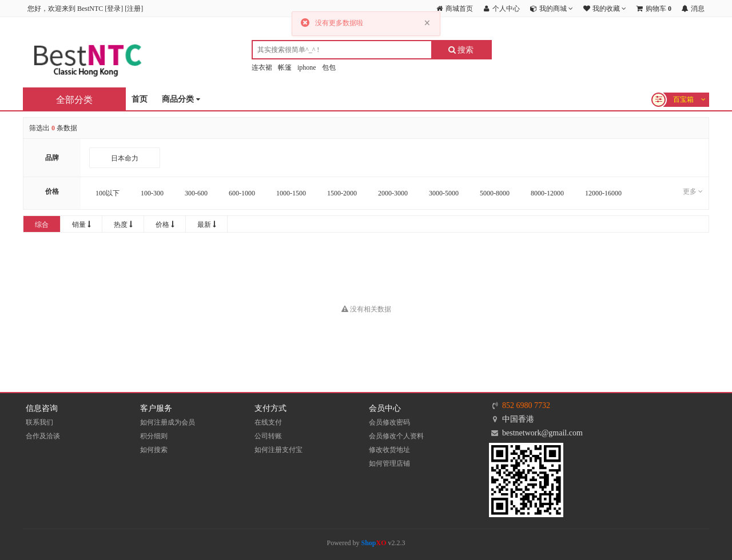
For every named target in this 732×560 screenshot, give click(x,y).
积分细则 (154, 436)
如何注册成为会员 (168, 422)
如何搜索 (154, 450)
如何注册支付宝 (279, 450)
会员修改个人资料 (396, 436)
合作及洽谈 (43, 436)
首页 (140, 99)
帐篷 (285, 67)
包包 (329, 67)
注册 (134, 9)
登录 (114, 9)
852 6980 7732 (526, 405)
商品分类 (181, 100)
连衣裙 (262, 67)
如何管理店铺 (389, 463)
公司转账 (268, 436)
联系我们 (39, 422)
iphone (307, 67)
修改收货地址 (389, 450)
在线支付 (268, 422)
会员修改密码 (389, 422)
